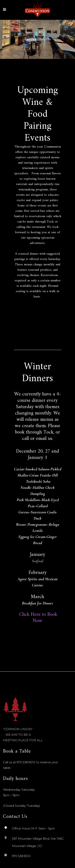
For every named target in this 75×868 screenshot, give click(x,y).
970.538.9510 (26, 762)
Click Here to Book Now (37, 618)
